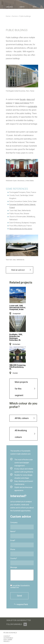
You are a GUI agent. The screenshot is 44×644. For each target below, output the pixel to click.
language (9, 7)
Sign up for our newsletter (19, 620)
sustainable (32, 106)
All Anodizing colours (21, 434)
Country (14, 558)
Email (13, 540)
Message (14, 567)
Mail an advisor (18, 270)
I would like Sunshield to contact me (20, 587)
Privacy (7, 641)
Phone (13, 549)
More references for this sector (21, 229)
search (22, 7)
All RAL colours (22, 418)
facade (23, 99)
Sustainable (8, 638)
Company (14, 522)
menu (35, 7)
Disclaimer (8, 640)
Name (13, 531)
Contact (7, 636)
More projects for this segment (21, 389)
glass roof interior (22, 103)
